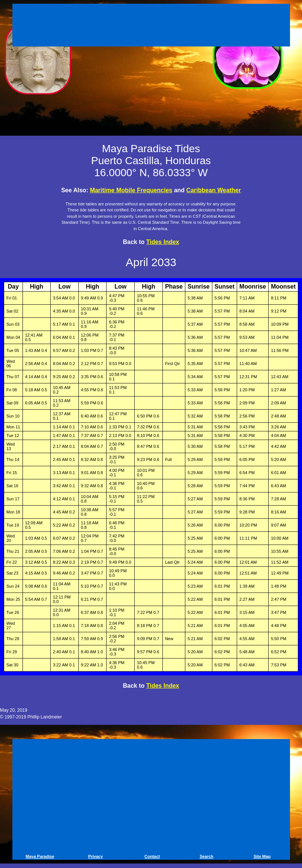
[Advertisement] (151, 26)
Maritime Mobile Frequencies (131, 190)
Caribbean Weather (214, 190)
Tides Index (163, 242)
